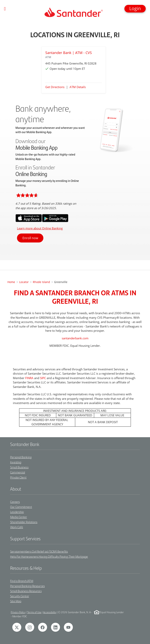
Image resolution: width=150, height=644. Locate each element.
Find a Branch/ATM (22, 581)
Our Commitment (21, 507)
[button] (135, 9)
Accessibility (50, 612)
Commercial (18, 472)
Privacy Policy (18, 612)
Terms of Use (34, 612)
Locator (24, 282)
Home (11, 282)
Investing (16, 462)
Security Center (20, 596)
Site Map (16, 601)
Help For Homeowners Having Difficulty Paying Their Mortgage (49, 556)
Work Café (17, 527)
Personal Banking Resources (27, 586)
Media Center (19, 517)
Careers (15, 502)
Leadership (17, 512)
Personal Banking (21, 457)
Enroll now (30, 238)
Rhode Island (41, 282)
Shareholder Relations (24, 522)
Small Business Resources (26, 591)
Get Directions (55, 87)
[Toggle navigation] (5, 9)
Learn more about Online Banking (40, 228)
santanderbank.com (75, 338)
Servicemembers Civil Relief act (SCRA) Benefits (39, 551)
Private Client (18, 477)
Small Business (19, 467)
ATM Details (78, 87)
